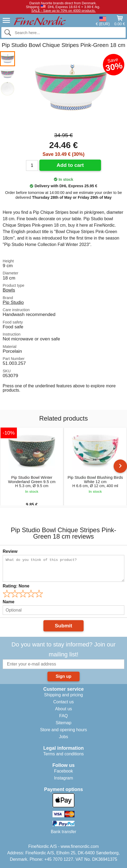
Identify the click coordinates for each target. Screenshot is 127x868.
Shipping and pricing (64, 695)
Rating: (16, 586)
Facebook (63, 771)
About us (63, 709)
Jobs (63, 737)
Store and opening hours (63, 730)
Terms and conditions (63, 754)
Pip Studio (13, 302)
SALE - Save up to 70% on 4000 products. (63, 11)
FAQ (63, 716)
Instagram (63, 778)
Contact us (63, 702)
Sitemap (64, 723)
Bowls (9, 290)
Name (9, 602)
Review (10, 551)
